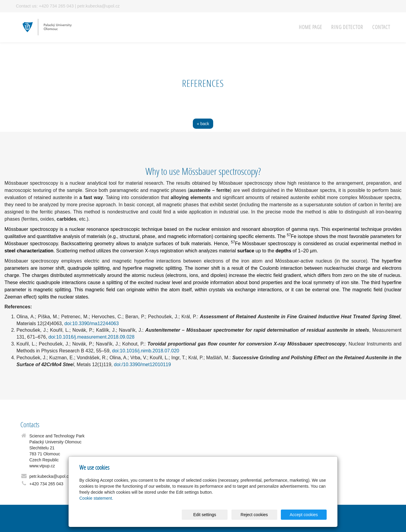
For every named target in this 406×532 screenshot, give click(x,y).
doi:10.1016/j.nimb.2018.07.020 (146, 351)
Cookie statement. (96, 498)
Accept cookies (304, 515)
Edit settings (204, 515)
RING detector (347, 27)
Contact (381, 27)
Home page (310, 27)
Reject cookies (254, 515)
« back (203, 124)
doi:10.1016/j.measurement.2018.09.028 (91, 337)
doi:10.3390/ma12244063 (92, 323)
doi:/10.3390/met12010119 (142, 364)
